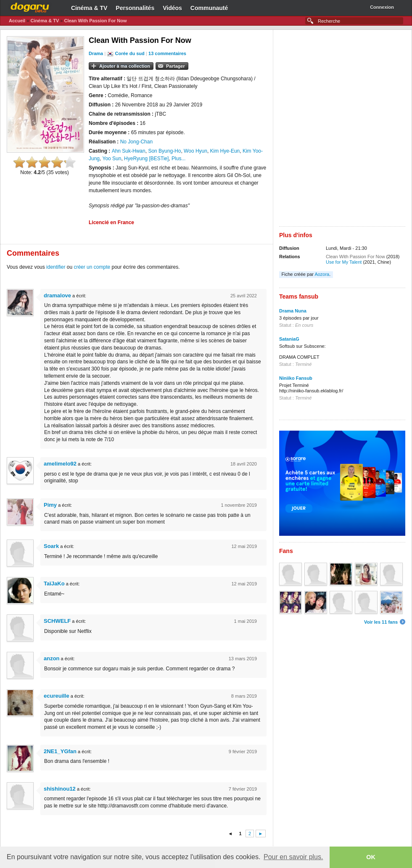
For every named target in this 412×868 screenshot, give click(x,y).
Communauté (209, 8)
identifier (56, 267)
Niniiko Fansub (296, 378)
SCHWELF (57, 621)
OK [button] (371, 857)
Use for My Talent (344, 262)
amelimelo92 (60, 464)
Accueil (17, 21)
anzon (52, 658)
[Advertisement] (108, 131)
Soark (51, 546)
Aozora (322, 274)
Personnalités (135, 8)
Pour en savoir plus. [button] (293, 857)
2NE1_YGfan (60, 751)
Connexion (382, 7)
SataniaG (289, 339)
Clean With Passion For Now (95, 21)
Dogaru (30, 6)
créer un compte (92, 267)
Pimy (50, 505)
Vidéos (172, 8)
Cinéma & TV (89, 8)
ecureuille (57, 696)
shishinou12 (60, 789)
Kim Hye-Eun (225, 151)
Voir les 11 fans (381, 622)
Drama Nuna (293, 311)
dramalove (57, 295)
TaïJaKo (54, 584)
